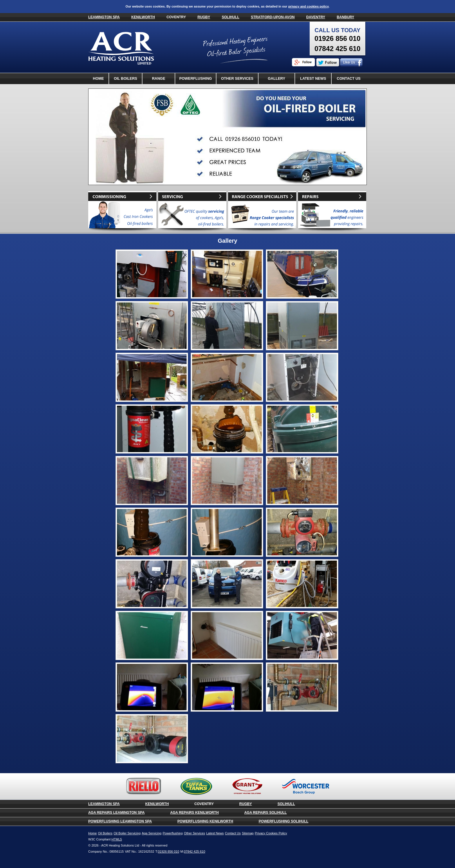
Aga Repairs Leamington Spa (116, 813)
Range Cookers (159, 80)
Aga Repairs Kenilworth (194, 813)
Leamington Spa (104, 17)
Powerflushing (196, 79)
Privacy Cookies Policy (271, 833)
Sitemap (248, 833)
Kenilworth (143, 17)
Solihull (230, 17)
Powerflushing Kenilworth (205, 821)
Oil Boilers (126, 79)
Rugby (204, 17)
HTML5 (117, 839)
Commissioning (122, 212)
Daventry (316, 17)
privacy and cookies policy (308, 6)
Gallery (277, 79)
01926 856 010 (338, 38)
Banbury (346, 17)
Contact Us (349, 79)
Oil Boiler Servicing (127, 833)
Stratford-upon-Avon (273, 17)
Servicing (192, 212)
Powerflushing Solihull (283, 821)
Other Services (237, 79)
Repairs (332, 212)
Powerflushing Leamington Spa (120, 821)
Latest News (313, 79)
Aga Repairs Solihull (266, 813)
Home (98, 79)
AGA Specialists (262, 212)
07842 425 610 (338, 49)
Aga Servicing (152, 833)
